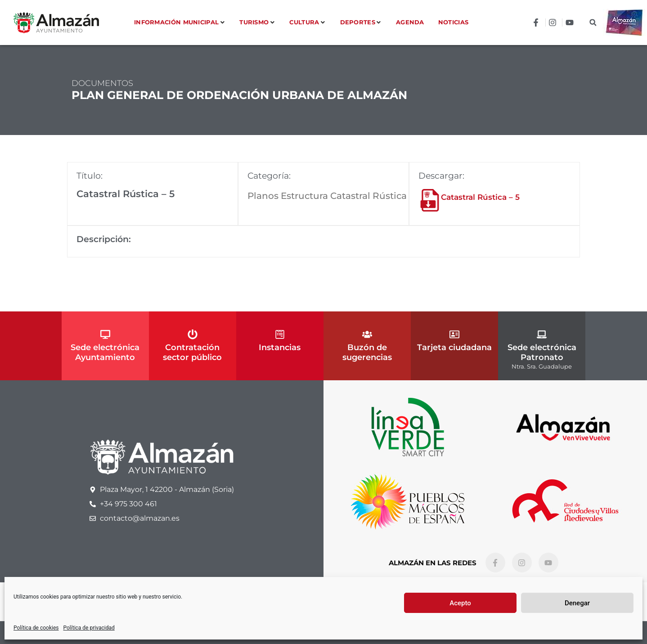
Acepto (460, 603)
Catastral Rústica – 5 (480, 197)
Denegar (577, 603)
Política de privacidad (89, 628)
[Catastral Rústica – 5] (430, 200)
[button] (593, 23)
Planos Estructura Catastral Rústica (327, 196)
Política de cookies (36, 628)
